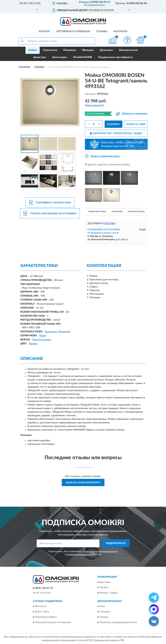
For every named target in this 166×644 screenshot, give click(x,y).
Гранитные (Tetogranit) (58, 332)
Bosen (43, 336)
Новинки (105, 612)
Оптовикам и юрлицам (73, 31)
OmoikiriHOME (83, 57)
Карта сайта (42, 612)
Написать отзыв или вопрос (83, 483)
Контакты (120, 31)
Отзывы (102, 31)
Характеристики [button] (97, 212)
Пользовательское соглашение (53, 622)
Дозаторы (106, 50)
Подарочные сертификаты (116, 57)
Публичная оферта (46, 617)
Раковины (70, 50)
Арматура (40, 57)
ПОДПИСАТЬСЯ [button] (116, 543)
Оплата (104, 588)
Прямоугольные (42, 340)
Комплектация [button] (136, 212)
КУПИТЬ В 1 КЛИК (136, 124)
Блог (102, 606)
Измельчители (128, 50)
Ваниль (33, 344)
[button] (95, 5)
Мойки (33, 50)
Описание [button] (117, 212)
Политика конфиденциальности (118, 622)
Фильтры (88, 50)
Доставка (105, 582)
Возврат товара (109, 593)
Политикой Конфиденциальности (101, 551)
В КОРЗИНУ (113, 124)
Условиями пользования (79, 554)
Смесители (50, 50)
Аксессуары (59, 57)
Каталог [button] (45, 31)
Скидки (104, 617)
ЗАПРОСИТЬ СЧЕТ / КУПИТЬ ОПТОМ (116, 133)
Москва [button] (110, 223)
